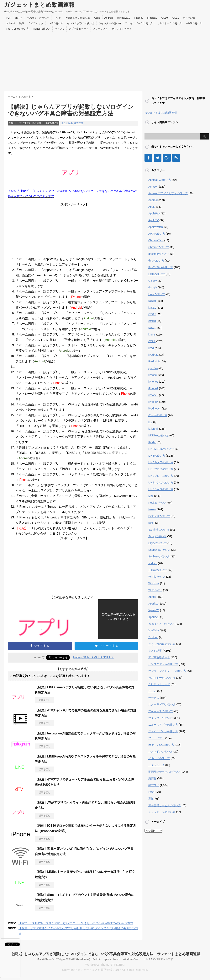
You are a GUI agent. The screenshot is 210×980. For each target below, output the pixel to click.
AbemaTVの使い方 (160, 180)
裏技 (151, 799)
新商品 (152, 778)
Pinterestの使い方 (159, 516)
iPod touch (155, 409)
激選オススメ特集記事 (77, 18)
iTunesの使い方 (42, 29)
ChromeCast (156, 240)
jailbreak (11, 23)
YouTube (154, 630)
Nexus (152, 509)
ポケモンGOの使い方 (161, 745)
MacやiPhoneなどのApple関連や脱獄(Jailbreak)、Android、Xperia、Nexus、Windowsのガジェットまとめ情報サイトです (105, 959)
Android (109, 18)
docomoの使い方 (159, 254)
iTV (150, 422)
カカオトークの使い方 (169, 23)
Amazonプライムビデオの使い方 (168, 193)
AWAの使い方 (157, 234)
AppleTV (154, 220)
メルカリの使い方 (159, 758)
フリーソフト (100, 29)
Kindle (152, 442)
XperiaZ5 (154, 610)
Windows (154, 583)
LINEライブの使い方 (161, 489)
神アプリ (60, 29)
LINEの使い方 (55, 23)
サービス (154, 698)
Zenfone (153, 637)
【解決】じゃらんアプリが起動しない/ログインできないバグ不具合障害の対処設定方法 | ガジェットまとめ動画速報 (105, 954)
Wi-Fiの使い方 (194, 23)
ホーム (19, 18)
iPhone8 (139, 18)
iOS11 (175, 18)
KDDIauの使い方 (158, 435)
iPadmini (154, 361)
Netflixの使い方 (157, 503)
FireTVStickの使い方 (17, 29)
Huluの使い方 (157, 294)
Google (153, 287)
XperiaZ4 (154, 604)
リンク (57, 18)
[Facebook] (148, 158)
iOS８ (152, 335)
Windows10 (124, 18)
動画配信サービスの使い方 (165, 772)
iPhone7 (153, 388)
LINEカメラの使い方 (161, 462)
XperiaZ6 (154, 617)
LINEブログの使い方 (161, 469)
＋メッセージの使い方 (162, 812)
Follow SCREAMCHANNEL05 (94, 657)
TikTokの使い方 (158, 570)
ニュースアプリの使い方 (163, 725)
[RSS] (176, 158)
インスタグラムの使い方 (81, 23)
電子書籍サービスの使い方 (165, 805)
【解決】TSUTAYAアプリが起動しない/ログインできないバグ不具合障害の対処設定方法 (76, 923)
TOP (9, 18)
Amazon (153, 187)
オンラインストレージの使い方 (167, 671)
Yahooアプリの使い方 (162, 624)
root (151, 523)
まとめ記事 (189, 18)
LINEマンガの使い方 (161, 483)
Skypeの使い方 (157, 543)
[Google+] (167, 158)
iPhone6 (153, 382)
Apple (97, 18)
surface (153, 563)
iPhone (153, 375)
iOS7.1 (152, 328)
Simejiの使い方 (157, 536)
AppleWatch (156, 227)
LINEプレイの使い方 (161, 476)
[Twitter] (158, 158)
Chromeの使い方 (159, 247)
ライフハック (36, 23)
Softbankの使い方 (159, 556)
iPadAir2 (153, 355)
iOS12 (152, 314)
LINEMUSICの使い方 (161, 449)
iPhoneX (152, 18)
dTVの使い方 (156, 261)
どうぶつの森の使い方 (162, 644)
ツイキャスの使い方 (160, 711)
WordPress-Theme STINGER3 (105, 965)
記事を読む (45, 700)
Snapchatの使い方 (159, 550)
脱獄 (22, 23)
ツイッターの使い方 (110, 23)
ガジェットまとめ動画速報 (39, 5)
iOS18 (152, 321)
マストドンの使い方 (160, 752)
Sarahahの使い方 (159, 530)
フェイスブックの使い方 (139, 23)
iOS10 (164, 18)
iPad (151, 348)
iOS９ (152, 341)
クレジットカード (122, 29)
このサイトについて (38, 18)
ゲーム (152, 691)
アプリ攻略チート (79, 29)
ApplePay (154, 213)
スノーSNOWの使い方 (162, 704)
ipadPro (153, 368)
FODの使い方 (157, 274)
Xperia (152, 597)
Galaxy (153, 281)
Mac (151, 496)
